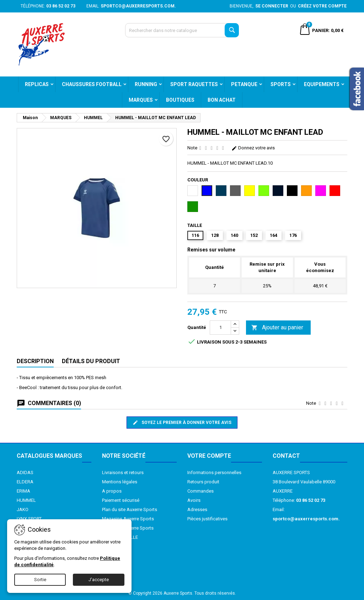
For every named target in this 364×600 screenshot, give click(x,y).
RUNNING (146, 84)
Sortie (40, 580)
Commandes (200, 491)
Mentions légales (120, 482)
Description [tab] (35, 361)
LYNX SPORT (29, 519)
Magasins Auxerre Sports (128, 519)
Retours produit (203, 482)
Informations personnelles (214, 472)
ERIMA (23, 491)
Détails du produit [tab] (91, 361)
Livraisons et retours (123, 472)
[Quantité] (220, 328)
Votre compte (209, 456)
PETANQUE (244, 84)
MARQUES (141, 100)
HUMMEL (26, 500)
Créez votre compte (322, 6)
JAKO (23, 509)
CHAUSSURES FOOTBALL (92, 84)
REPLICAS (37, 84)
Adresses (197, 509)
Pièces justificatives (207, 519)
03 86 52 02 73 (61, 6)
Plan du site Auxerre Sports (130, 509)
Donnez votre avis (253, 148)
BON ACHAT (222, 100)
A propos (112, 491)
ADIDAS (25, 472)
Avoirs (194, 500)
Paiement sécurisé (121, 500)
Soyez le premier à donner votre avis (182, 423)
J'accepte (99, 580)
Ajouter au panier (277, 328)
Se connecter (272, 6)
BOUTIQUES (180, 100)
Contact (286, 456)
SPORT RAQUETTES (194, 84)
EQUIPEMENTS (322, 84)
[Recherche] (182, 30)
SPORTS (281, 84)
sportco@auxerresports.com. (138, 6)
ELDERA (25, 482)
